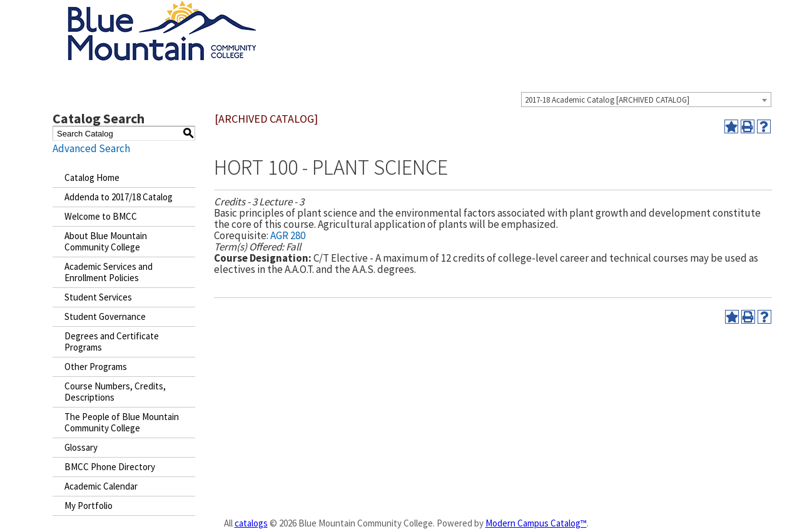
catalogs (251, 523)
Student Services (98, 297)
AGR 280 (288, 235)
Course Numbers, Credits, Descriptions (115, 392)
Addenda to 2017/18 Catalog (119, 197)
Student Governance (105, 316)
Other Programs (96, 367)
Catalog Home (92, 177)
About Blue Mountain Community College (106, 241)
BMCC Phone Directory (110, 467)
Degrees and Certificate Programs (112, 342)
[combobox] (646, 100)
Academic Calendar (101, 486)
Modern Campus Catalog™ (536, 523)
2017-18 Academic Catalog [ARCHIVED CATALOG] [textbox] (607, 100)
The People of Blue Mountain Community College (122, 422)
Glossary (81, 447)
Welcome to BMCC (101, 216)
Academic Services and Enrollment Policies (109, 272)
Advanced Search (91, 148)
